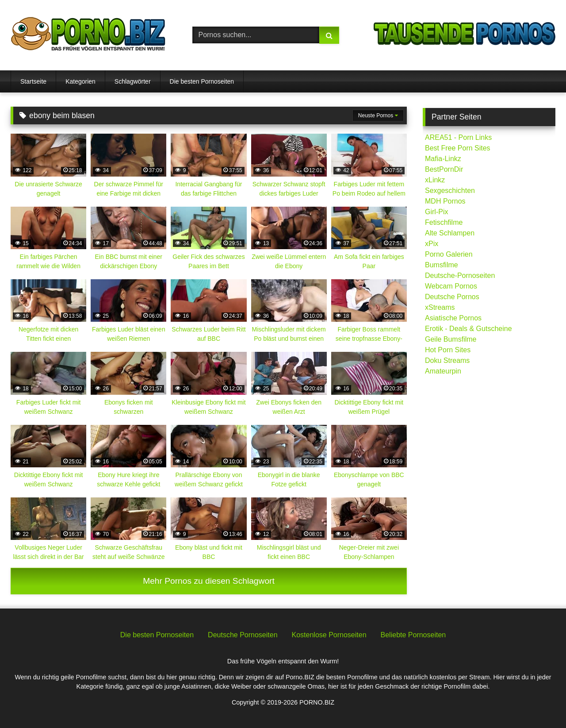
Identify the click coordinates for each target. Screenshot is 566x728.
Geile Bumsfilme (451, 339)
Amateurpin (443, 371)
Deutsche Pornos (452, 297)
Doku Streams (447, 360)
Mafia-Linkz (443, 159)
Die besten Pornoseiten (202, 81)
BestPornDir (444, 169)
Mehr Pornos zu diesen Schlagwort (209, 581)
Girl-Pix (436, 212)
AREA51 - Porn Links (458, 137)
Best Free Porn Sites (458, 148)
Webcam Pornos (451, 286)
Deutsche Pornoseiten (243, 635)
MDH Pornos (445, 201)
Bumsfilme (442, 265)
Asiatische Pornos (453, 318)
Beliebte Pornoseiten (413, 635)
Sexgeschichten (450, 191)
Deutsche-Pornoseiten (460, 275)
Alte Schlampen (450, 233)
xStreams (440, 307)
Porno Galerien (449, 254)
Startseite (33, 81)
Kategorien (80, 81)
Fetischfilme (444, 222)
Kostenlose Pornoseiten (329, 635)
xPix (432, 244)
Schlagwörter (133, 81)
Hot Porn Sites (448, 350)
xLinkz (435, 180)
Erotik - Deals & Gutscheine (468, 329)
